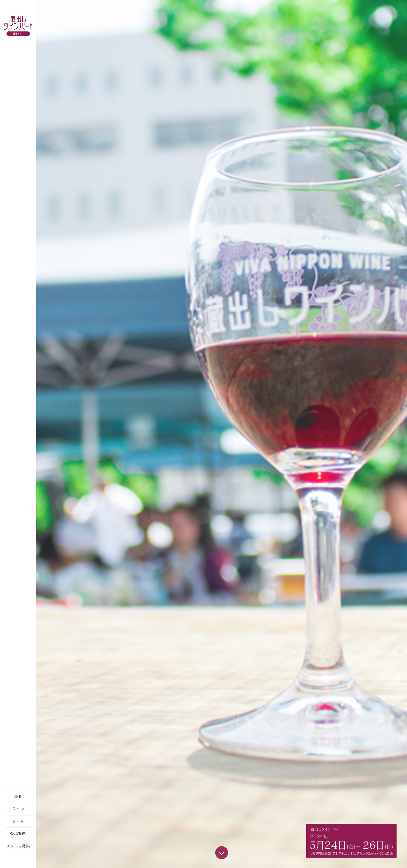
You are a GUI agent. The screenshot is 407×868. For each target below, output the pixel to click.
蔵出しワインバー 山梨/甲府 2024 (18, 27)
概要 (18, 797)
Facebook (18, 860)
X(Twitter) (8, 860)
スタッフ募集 (18, 846)
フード (18, 821)
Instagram (29, 860)
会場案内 (18, 834)
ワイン (18, 809)
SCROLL (222, 853)
